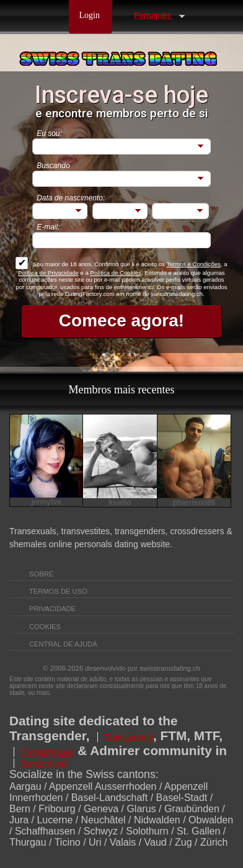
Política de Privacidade (48, 273)
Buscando (53, 166)
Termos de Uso (59, 591)
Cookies (45, 627)
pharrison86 (194, 503)
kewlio (120, 503)
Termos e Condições (193, 264)
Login (91, 15)
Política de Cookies (116, 273)
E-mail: (48, 227)
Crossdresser (47, 752)
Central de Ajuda (63, 644)
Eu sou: (49, 133)
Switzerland (44, 763)
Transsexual (129, 737)
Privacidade (53, 609)
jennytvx (46, 502)
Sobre (42, 574)
